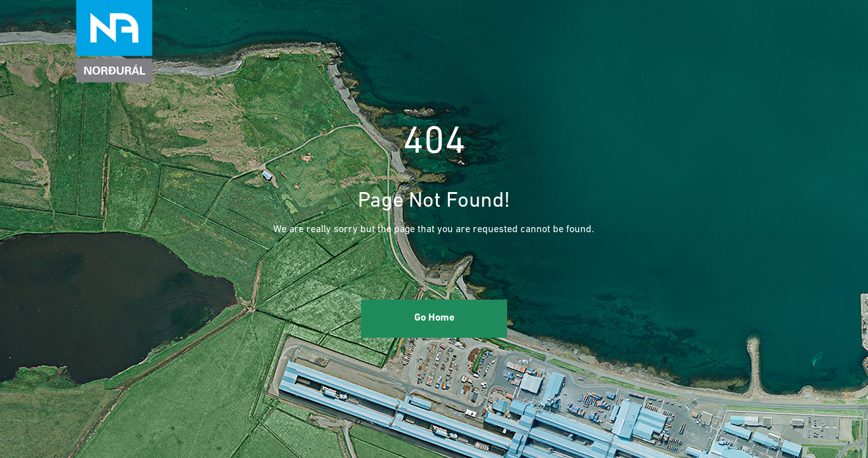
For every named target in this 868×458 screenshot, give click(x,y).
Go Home (434, 318)
